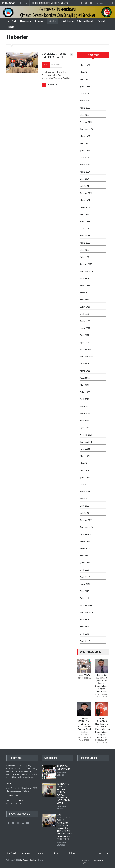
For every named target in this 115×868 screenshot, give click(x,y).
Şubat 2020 (85, 563)
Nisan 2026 (85, 72)
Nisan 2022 (85, 378)
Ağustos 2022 (86, 350)
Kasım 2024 (85, 172)
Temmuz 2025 (86, 129)
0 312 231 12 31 (17, 800)
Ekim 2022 (85, 335)
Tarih (46, 65)
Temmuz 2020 (86, 527)
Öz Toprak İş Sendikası (28, 860)
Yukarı (102, 853)
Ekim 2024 (85, 179)
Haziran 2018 (86, 620)
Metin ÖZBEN (84, 675)
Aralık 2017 (85, 641)
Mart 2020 (85, 556)
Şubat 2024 (85, 222)
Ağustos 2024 (86, 193)
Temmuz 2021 (86, 442)
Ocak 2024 (85, 229)
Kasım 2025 (85, 108)
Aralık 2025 (85, 101)
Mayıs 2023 (85, 286)
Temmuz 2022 (86, 357)
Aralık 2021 (85, 406)
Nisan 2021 (85, 463)
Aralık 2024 (85, 165)
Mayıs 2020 (85, 541)
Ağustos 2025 (86, 122)
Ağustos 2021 (86, 435)
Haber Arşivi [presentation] (93, 55)
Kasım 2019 (85, 584)
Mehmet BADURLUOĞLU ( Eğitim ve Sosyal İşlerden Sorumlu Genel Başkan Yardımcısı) (84, 727)
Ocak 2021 (85, 485)
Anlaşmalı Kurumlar (86, 21)
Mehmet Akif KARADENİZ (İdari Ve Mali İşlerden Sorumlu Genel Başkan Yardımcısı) (102, 683)
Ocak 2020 (85, 570)
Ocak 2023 (85, 314)
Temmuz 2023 (86, 271)
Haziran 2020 (86, 534)
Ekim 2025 (85, 115)
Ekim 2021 (85, 421)
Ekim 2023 (85, 250)
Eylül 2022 (84, 342)
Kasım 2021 (85, 413)
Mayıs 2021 (85, 456)
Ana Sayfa (12, 21)
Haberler (52, 21)
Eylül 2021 (84, 428)
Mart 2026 (85, 79)
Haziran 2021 (86, 449)
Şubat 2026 (85, 87)
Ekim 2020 (85, 506)
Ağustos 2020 (86, 520)
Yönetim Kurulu (98, 860)
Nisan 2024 (85, 207)
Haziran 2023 (86, 278)
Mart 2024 (85, 214)
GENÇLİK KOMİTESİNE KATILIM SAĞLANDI (54, 55)
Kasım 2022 (85, 328)
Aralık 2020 (85, 492)
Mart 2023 (85, 300)
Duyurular (102, 21)
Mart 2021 (85, 470)
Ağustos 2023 (86, 264)
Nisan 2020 (85, 549)
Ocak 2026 (85, 94)
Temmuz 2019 (86, 613)
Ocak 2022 (85, 399)
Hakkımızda (26, 21)
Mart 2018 (85, 627)
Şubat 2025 (85, 150)
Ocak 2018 (85, 634)
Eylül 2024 (84, 186)
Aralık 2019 (85, 577)
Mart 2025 (85, 143)
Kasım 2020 (85, 499)
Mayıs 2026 (85, 65)
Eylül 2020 (84, 513)
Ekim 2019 (85, 591)
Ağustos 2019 (86, 605)
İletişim (11, 27)
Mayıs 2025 (85, 136)
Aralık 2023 (85, 236)
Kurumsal (39, 21)
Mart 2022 (85, 385)
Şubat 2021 (85, 477)
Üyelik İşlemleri (66, 21)
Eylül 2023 (84, 257)
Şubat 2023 (85, 307)
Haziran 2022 (86, 364)
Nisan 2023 (85, 293)
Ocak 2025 (85, 158)
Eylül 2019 (84, 598)
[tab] (93, 56)
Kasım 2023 (85, 243)
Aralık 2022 (85, 321)
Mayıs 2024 (85, 200)
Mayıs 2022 (85, 371)
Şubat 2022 (85, 392)
